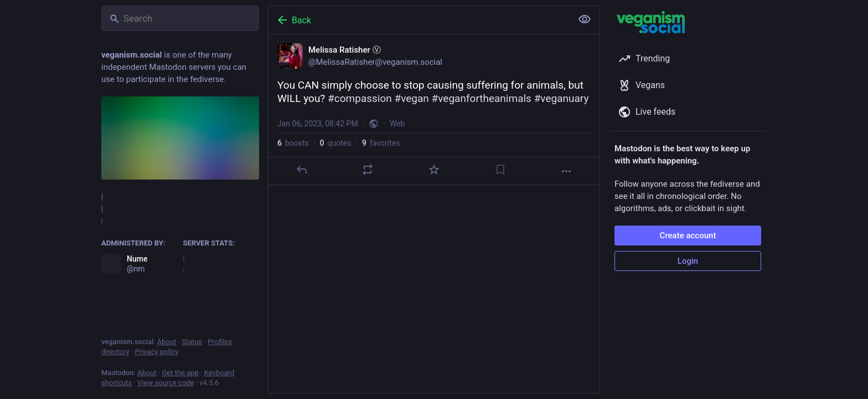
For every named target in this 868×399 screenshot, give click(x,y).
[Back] (419, 20)
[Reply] (302, 170)
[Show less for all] (585, 19)
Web (397, 124)
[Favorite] (434, 170)
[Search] (180, 18)
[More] (566, 171)
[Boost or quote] (368, 170)
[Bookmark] (500, 170)
